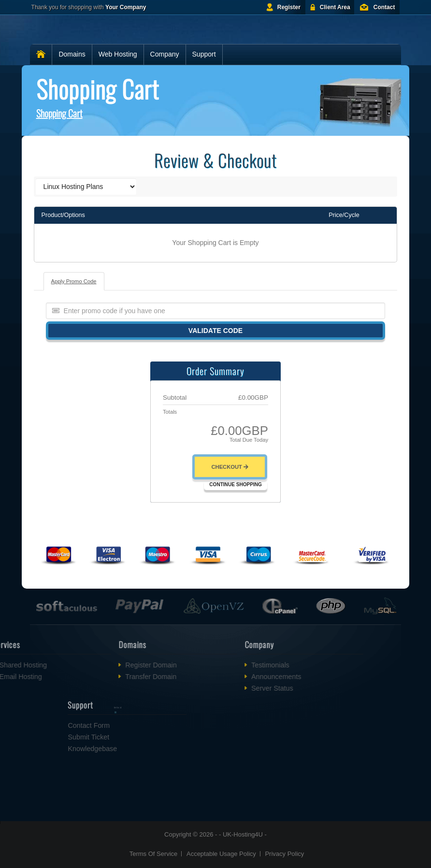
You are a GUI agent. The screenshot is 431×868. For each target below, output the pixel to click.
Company (165, 54)
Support (204, 54)
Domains (72, 54)
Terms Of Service (154, 854)
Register (289, 7)
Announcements (252, 677)
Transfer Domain (127, 677)
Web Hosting (118, 54)
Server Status (248, 688)
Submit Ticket (113, 737)
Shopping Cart (59, 113)
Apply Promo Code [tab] (74, 281)
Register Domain (127, 665)
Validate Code (215, 331)
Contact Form (113, 725)
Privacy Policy (284, 854)
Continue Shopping (236, 485)
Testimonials (246, 665)
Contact (384, 7)
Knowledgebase (116, 749)
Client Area (335, 7)
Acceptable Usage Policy (221, 854)
